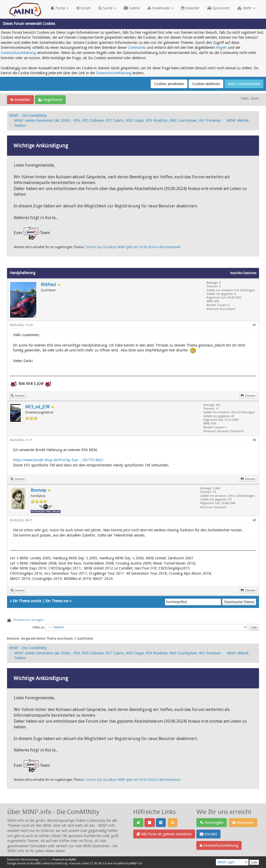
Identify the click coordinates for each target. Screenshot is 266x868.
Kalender (190, 8)
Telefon (20, 126)
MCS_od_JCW (37, 407)
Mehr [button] (246, 8)
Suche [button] (107, 8)
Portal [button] (60, 8)
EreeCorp (61, 863)
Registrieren (50, 100)
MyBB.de (45, 860)
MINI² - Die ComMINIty (28, 116)
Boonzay (38, 490)
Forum (84, 8)
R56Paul (48, 285)
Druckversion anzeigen (28, 620)
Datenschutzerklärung (18, 53)
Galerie (132, 8)
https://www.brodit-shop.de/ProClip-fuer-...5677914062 (58, 460)
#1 (254, 325)
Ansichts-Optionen (243, 273)
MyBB (72, 860)
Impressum (243, 823)
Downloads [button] (160, 8)
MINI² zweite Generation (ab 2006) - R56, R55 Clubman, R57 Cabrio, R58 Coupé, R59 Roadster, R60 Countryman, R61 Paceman (117, 120)
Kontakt (208, 834)
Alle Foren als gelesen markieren (164, 834)
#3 (254, 520)
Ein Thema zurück (27, 601)
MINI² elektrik (238, 120)
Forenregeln (212, 823)
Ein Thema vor (57, 601)
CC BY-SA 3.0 (98, 863)
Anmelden (20, 100)
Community (137, 48)
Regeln (222, 48)
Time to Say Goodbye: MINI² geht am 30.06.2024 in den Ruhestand (133, 247)
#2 (254, 440)
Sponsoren (218, 8)
